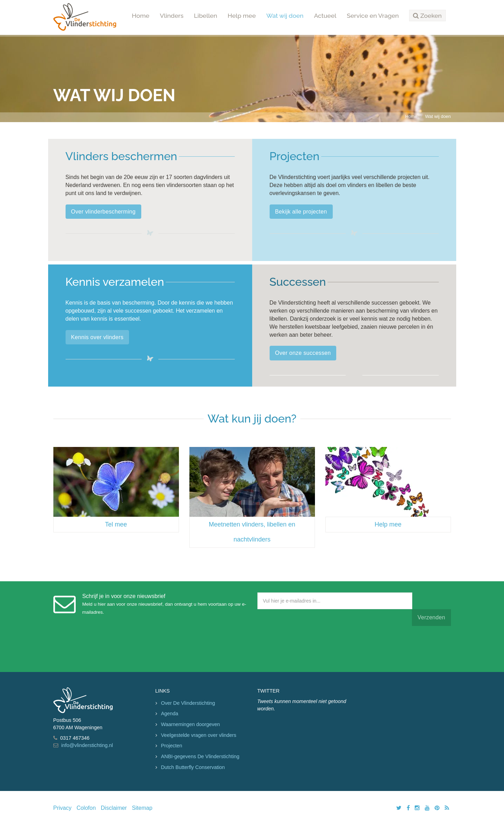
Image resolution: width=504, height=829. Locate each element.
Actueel (325, 16)
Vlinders (172, 16)
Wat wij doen (285, 16)
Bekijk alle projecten (301, 212)
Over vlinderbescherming (103, 212)
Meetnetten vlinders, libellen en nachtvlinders (252, 532)
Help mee (242, 16)
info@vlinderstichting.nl (87, 745)
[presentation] (310, 647)
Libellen (206, 16)
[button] (427, 16)
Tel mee (116, 524)
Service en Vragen (373, 16)
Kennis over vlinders (97, 337)
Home (141, 16)
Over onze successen (303, 353)
